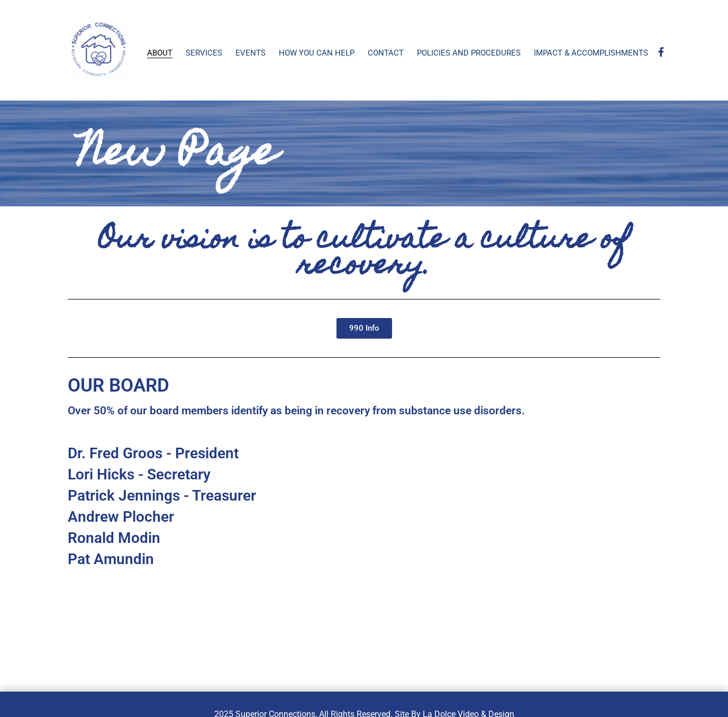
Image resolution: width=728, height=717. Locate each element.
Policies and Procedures (469, 53)
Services (204, 53)
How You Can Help (317, 53)
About (160, 53)
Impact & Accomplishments (591, 53)
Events (251, 53)
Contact (386, 53)
